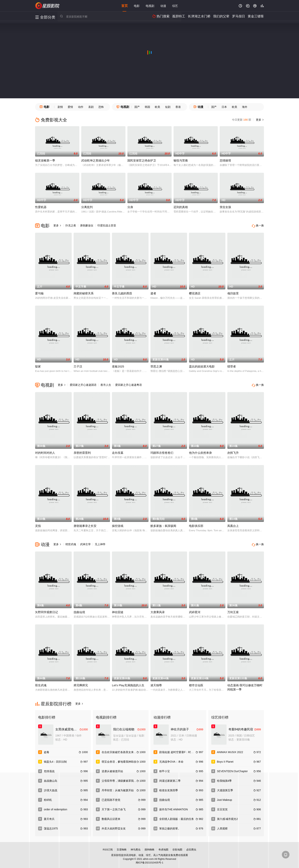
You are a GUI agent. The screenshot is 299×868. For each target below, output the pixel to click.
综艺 (175, 6)
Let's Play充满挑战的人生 (128, 683)
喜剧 (91, 107)
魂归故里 (233, 293)
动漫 (163, 6)
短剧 (168, 107)
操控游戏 (118, 524)
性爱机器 (41, 207)
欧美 (158, 107)
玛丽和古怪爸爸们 (162, 451)
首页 (125, 6)
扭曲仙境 (79, 610)
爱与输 (39, 293)
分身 (130, 207)
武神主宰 (85, 543)
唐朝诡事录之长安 (85, 524)
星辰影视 (47, 6)
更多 (260, 120)
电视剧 (150, 6)
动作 (81, 107)
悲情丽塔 (225, 160)
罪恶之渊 (156, 366)
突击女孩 (225, 207)
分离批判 (87, 207)
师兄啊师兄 (81, 683)
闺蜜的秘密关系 (84, 293)
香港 (178, 107)
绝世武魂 (71, 543)
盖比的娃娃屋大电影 (202, 366)
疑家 (38, 366)
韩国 (147, 107)
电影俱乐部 (196, 524)
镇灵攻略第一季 (45, 160)
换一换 (258, 226)
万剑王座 (233, 610)
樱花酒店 (195, 293)
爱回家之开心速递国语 (83, 384)
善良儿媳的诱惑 (122, 293)
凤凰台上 (233, 524)
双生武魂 (41, 683)
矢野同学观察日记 (47, 610)
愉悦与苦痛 (181, 160)
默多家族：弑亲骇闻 (163, 524)
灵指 (38, 524)
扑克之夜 (71, 225)
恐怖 (101, 107)
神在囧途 (118, 610)
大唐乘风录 (158, 610)
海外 (245, 107)
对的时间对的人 (45, 451)
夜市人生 (106, 384)
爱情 (70, 107)
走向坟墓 (118, 451)
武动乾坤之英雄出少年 (96, 160)
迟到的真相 (181, 207)
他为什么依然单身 (200, 451)
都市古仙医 (196, 683)
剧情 (60, 107)
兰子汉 (78, 366)
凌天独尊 (156, 683)
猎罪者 (232, 366)
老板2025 (118, 366)
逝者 (153, 293)
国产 (137, 107)
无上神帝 (100, 543)
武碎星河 (195, 610)
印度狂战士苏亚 (107, 225)
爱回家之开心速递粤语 (129, 384)
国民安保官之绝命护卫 (142, 160)
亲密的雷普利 (82, 451)
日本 (224, 107)
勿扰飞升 (233, 451)
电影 (137, 6)
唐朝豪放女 (87, 225)
